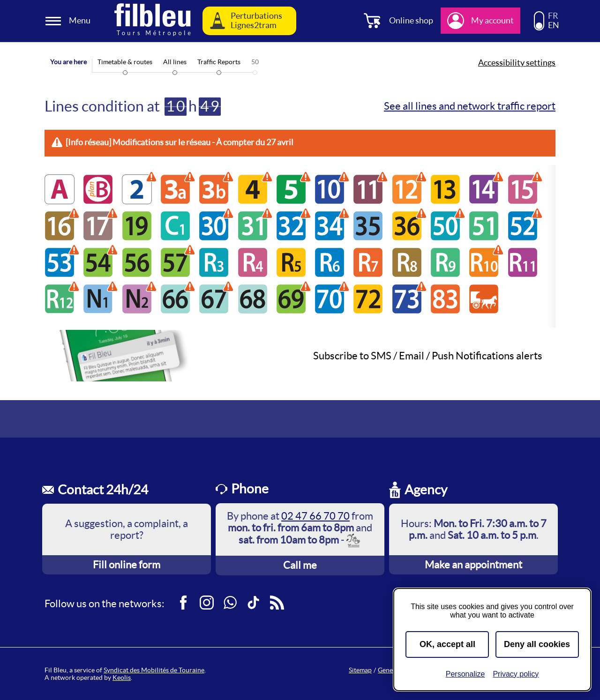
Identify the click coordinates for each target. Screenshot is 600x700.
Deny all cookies (537, 644)
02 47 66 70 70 (315, 516)
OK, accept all (447, 644)
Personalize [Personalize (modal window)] (465, 674)
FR (553, 16)
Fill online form (127, 565)
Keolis (122, 678)
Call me (300, 565)
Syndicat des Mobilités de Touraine (154, 670)
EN (554, 25)
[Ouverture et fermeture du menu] (69, 21)
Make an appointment (473, 565)
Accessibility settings (517, 63)
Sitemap (360, 670)
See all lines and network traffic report (470, 106)
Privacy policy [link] (516, 674)
